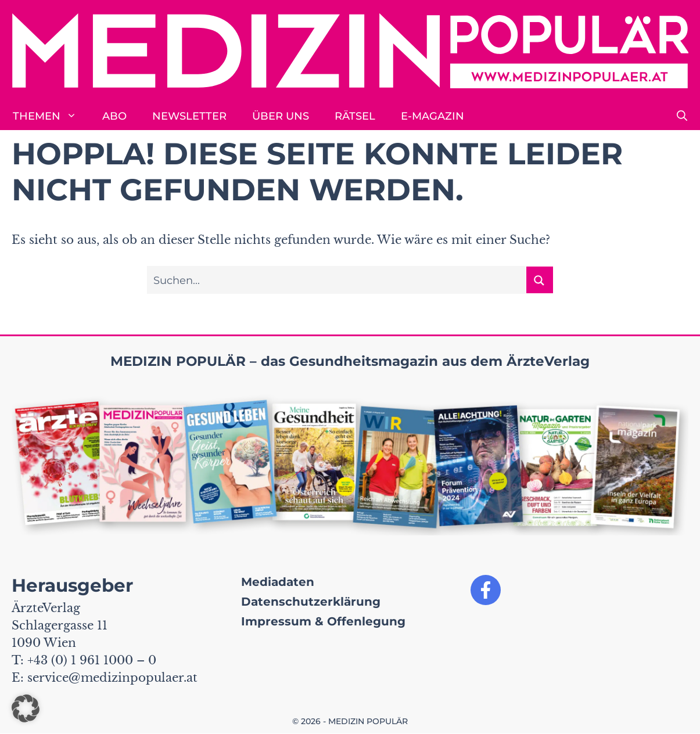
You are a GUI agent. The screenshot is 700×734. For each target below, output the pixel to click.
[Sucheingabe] (337, 280)
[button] (682, 116)
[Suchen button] (540, 280)
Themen (51, 116)
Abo (114, 116)
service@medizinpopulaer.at (112, 678)
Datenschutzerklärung (311, 602)
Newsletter (189, 116)
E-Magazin (432, 116)
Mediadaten (278, 582)
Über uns (281, 116)
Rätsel (355, 116)
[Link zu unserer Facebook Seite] (486, 590)
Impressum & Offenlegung (323, 621)
